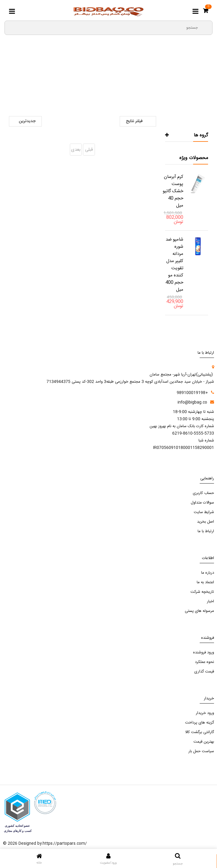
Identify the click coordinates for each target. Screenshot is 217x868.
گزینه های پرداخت (200, 723)
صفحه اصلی (158, 84)
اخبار (210, 601)
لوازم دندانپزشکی (98, 84)
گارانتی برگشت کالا (200, 732)
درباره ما (208, 573)
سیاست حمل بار (201, 751)
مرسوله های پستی (199, 611)
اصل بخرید (206, 522)
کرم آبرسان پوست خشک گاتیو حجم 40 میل (173, 191)
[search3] (205, 27)
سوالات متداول (202, 503)
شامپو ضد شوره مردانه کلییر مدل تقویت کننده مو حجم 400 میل (174, 265)
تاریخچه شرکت (202, 592)
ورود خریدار (205, 713)
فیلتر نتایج (138, 121)
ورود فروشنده (204, 652)
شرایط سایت (204, 512)
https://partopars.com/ (65, 844)
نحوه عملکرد (204, 662)
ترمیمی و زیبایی (62, 84)
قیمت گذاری (204, 672)
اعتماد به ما (205, 582)
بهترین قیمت (204, 742)
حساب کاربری (203, 493)
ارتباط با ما (206, 531)
